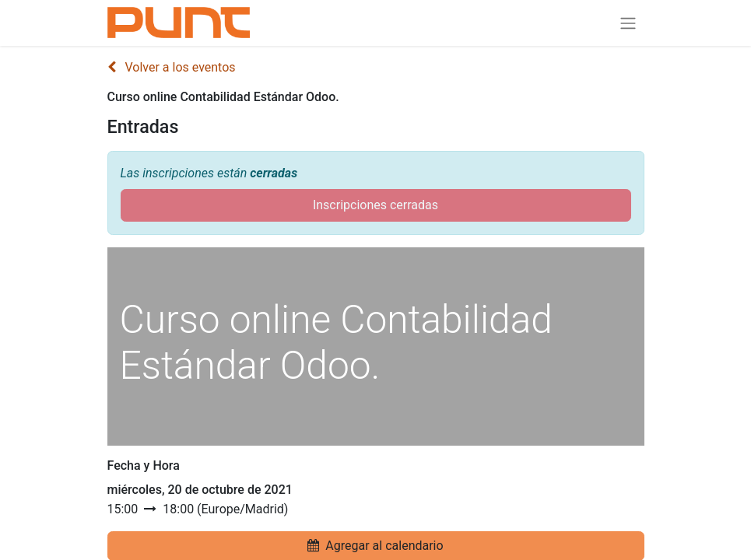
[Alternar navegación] (628, 23)
